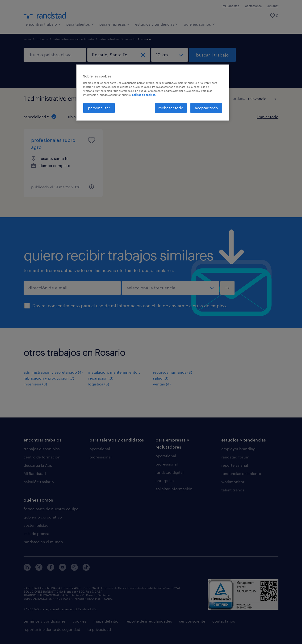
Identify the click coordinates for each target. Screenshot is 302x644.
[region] (153, 93)
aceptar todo (206, 108)
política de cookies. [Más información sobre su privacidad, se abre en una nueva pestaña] (144, 95)
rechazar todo (171, 108)
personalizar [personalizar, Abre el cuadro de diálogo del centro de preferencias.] (99, 108)
